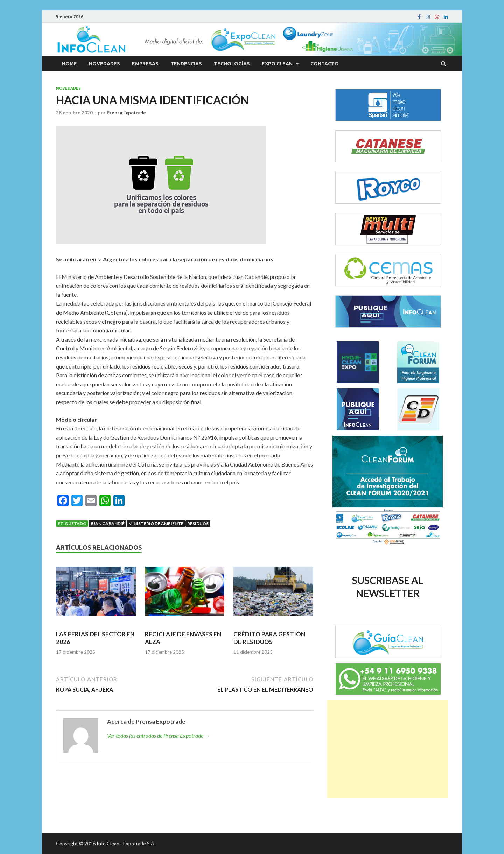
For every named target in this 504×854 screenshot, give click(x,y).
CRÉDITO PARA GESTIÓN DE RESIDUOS (269, 638)
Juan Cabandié (107, 523)
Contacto (325, 64)
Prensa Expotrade (126, 113)
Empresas (145, 64)
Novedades (104, 64)
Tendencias (186, 64)
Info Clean (108, 843)
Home (69, 64)
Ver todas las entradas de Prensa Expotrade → (159, 736)
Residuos (198, 523)
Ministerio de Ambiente (156, 523)
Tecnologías (232, 64)
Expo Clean (277, 64)
